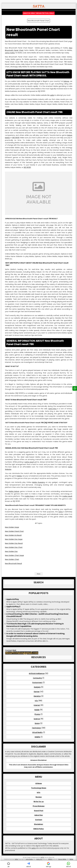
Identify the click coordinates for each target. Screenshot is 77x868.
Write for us (39, 802)
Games (37, 692)
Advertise (39, 815)
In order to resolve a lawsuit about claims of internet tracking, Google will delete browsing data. (36, 635)
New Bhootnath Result (13, 563)
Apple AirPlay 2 (13, 607)
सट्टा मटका (16, 138)
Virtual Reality (37, 732)
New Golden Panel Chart (14, 531)
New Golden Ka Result (13, 535)
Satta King (52, 409)
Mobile (37, 710)
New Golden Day (11, 551)
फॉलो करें (29, 865)
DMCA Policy (39, 829)
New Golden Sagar (12, 527)
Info (36, 701)
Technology (36, 728)
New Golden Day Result (14, 543)
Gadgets (37, 687)
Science (37, 719)
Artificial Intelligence (37, 673)
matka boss (29, 496)
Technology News (39, 788)
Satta (61, 512)
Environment (37, 682)
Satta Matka (29, 859)
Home (39, 574)
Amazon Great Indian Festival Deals (39, 13)
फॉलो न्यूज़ (48, 865)
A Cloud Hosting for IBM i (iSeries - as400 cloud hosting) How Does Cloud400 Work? (37, 615)
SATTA (42, 857)
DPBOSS (50, 859)
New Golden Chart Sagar (14, 555)
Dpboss (66, 81)
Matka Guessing (38, 482)
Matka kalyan (14, 491)
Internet (37, 705)
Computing (37, 678)
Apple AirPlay (13, 599)
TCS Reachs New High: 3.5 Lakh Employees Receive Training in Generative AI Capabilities (35, 625)
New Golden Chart (12, 559)
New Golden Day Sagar (14, 539)
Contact (39, 820)
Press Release (39, 806)
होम (9, 865)
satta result (29, 462)
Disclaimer (39, 824)
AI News (39, 783)
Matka (19, 476)
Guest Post (39, 811)
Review (39, 797)
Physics (37, 714)
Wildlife (37, 737)
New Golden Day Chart (14, 547)
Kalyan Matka (62, 859)
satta (52, 95)
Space (37, 723)
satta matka (10, 53)
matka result (67, 496)
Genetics (37, 696)
